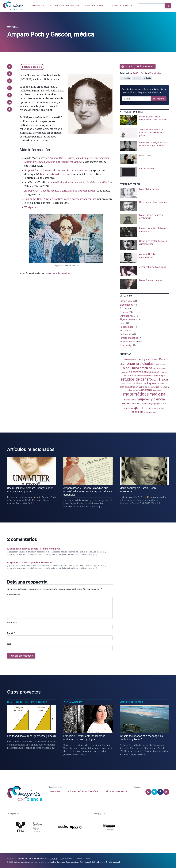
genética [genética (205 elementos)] (137, 383)
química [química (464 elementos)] (141, 408)
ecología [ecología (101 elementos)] (163, 372)
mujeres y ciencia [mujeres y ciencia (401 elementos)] (151, 399)
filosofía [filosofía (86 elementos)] (155, 380)
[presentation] (144, 120)
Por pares (125, 330)
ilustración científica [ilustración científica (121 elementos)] (138, 387)
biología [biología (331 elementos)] (146, 364)
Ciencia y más (127, 301)
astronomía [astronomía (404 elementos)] (130, 364)
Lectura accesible (32, 67)
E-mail (11, 633)
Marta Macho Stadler (58, 273)
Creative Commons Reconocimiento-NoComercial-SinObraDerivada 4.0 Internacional (85, 862)
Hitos (122, 323)
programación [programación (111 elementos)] (160, 404)
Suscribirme (159, 99)
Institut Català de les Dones (56, 174)
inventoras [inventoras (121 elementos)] (147, 390)
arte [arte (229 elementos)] (151, 359)
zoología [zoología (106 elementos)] (154, 412)
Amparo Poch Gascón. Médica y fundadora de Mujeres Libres (60, 191)
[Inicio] (13, 6)
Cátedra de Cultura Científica (83, 791)
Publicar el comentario (21, 656)
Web (9, 644)
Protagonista (126, 334)
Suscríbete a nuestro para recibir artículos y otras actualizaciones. (144, 91)
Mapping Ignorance (132, 702)
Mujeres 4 (58, 266)
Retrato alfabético (129, 338)
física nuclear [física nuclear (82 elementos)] (126, 384)
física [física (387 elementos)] (163, 379)
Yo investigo (126, 345)
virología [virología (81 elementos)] (147, 412)
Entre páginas (127, 316)
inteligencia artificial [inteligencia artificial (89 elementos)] (134, 390)
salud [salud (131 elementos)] (151, 408)
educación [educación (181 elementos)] (130, 375)
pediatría (147, 78)
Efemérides (12, 27)
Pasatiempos (127, 327)
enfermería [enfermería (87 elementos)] (141, 376)
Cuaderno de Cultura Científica (27, 702)
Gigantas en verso (129, 319)
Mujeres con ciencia (116, 791)
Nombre (12, 623)
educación (125, 78)
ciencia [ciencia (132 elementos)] (125, 372)
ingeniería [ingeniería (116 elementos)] (164, 387)
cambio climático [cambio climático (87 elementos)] (159, 369)
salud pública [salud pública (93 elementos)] (159, 408)
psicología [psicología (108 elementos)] (129, 408)
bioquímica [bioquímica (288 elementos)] (131, 368)
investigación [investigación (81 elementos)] (157, 390)
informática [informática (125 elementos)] (154, 387)
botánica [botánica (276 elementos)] (146, 368)
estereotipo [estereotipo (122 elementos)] (159, 376)
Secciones (55, 791)
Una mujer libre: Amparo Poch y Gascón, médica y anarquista (60, 199)
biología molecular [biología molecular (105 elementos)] (160, 364)
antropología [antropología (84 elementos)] (129, 360)
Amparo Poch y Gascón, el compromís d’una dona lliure (57, 170)
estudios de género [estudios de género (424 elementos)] (136, 379)
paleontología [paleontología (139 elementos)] (147, 404)
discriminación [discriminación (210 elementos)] (138, 372)
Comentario (14, 595)
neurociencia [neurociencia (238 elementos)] (131, 403)
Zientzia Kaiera (73, 702)
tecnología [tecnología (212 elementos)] (137, 412)
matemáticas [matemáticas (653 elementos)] (136, 394)
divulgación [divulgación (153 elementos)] (153, 372)
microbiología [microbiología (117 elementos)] (130, 400)
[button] (9, 67)
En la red (124, 312)
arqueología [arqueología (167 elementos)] (141, 359)
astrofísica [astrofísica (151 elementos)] (159, 359)
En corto (124, 308)
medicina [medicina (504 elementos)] (157, 394)
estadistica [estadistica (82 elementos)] (149, 376)
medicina (137, 78)
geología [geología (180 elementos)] (148, 383)
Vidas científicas (128, 342)
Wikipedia (30, 207)
